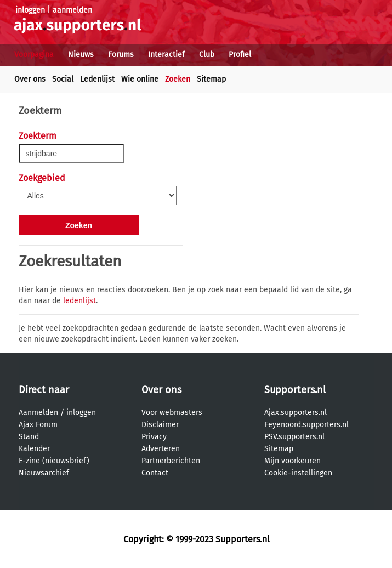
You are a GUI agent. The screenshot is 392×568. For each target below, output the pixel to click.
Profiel (240, 55)
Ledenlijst (97, 79)
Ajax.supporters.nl (296, 413)
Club (207, 55)
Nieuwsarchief (44, 473)
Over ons (30, 79)
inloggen (30, 10)
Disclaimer (160, 425)
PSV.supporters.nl (294, 437)
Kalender (34, 449)
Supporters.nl (295, 390)
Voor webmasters (172, 413)
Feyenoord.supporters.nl (306, 425)
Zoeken (178, 79)
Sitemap (211, 79)
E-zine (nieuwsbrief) (54, 461)
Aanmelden (38, 413)
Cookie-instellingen (298, 473)
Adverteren (161, 449)
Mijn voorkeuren (292, 461)
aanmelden (72, 10)
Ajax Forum (38, 425)
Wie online (140, 79)
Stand (29, 437)
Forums (121, 55)
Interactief (166, 55)
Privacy (154, 437)
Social (63, 79)
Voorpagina (34, 55)
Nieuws (81, 55)
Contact (155, 473)
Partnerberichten (171, 461)
